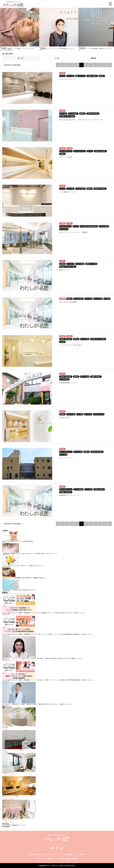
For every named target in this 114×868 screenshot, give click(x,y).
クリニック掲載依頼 (66, 854)
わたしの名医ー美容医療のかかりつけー (14, 825)
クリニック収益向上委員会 (62, 858)
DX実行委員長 (48, 858)
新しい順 (20, 58)
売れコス (40, 858)
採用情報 (75, 858)
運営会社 (41, 854)
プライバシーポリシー (52, 854)
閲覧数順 (93, 58)
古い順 (57, 58)
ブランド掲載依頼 (79, 854)
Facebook (57, 848)
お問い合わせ (32, 854)
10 (105, 65)
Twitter (53, 848)
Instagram (61, 848)
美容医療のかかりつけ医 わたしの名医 (52, 865)
